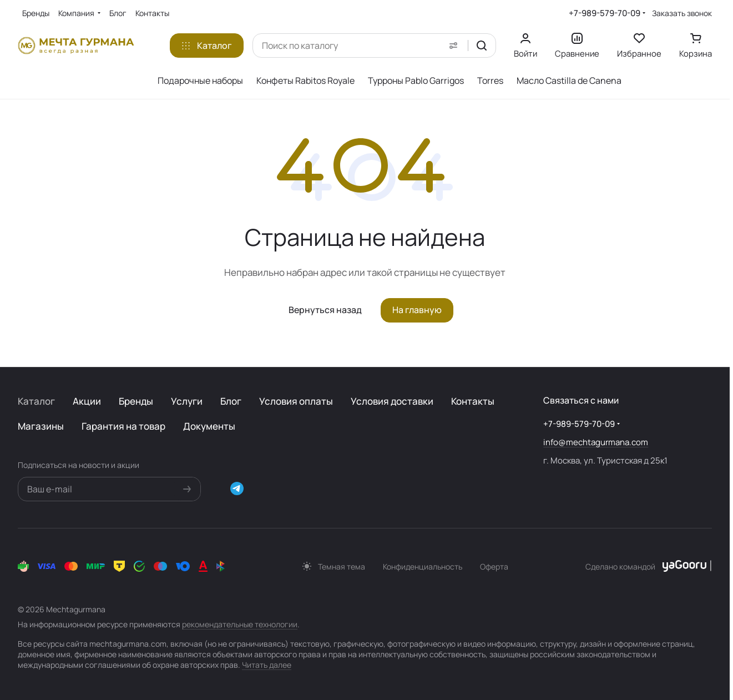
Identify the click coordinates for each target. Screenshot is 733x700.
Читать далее (267, 665)
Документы (209, 426)
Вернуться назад (325, 310)
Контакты (473, 401)
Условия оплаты (296, 401)
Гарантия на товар (123, 426)
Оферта (494, 566)
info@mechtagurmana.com (596, 442)
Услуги (187, 401)
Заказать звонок (682, 13)
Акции (87, 401)
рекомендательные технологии (240, 624)
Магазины (41, 426)
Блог (231, 401)
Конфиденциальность (423, 566)
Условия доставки (392, 401)
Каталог (36, 401)
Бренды (136, 401)
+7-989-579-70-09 (605, 13)
